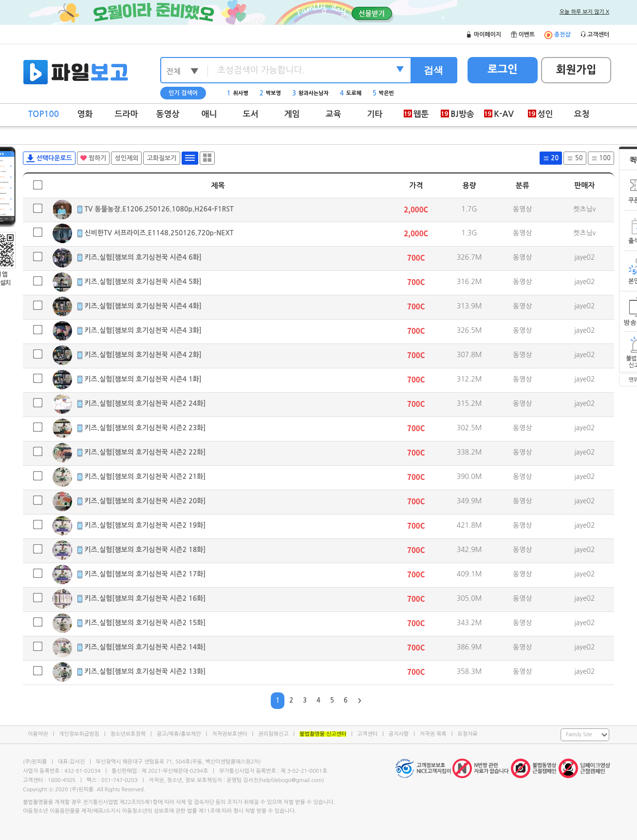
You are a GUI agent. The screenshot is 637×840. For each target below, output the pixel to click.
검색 (433, 70)
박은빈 (383, 93)
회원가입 (576, 70)
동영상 (168, 114)
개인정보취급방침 (79, 734)
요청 (582, 114)
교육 (334, 114)
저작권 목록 (433, 734)
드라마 (127, 114)
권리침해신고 (273, 734)
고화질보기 (161, 158)
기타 (375, 114)
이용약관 (38, 734)
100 (601, 158)
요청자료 (467, 734)
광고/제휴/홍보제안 (179, 734)
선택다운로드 (49, 158)
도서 (251, 114)
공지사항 (399, 734)
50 (575, 158)
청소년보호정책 (128, 734)
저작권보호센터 (229, 734)
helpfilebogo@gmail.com (291, 780)
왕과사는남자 (310, 93)
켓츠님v (584, 209)
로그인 (503, 69)
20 (551, 158)
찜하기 (93, 158)
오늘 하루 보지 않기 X (584, 12)
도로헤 (351, 93)
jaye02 (585, 257)
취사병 (238, 93)
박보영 (270, 93)
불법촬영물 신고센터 (323, 734)
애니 (209, 114)
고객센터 (367, 734)
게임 (292, 114)
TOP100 (44, 114)
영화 (85, 114)
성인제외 (126, 158)
